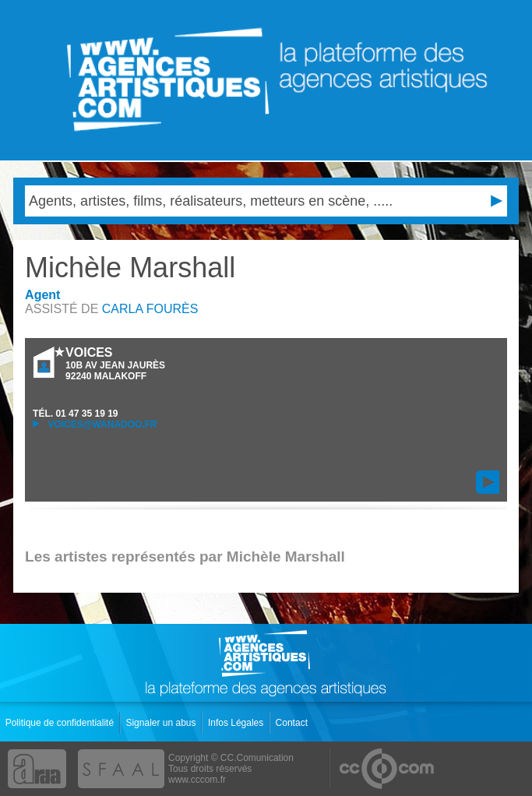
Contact (293, 723)
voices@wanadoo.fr (95, 424)
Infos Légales (237, 723)
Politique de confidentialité (61, 723)
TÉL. (75, 414)
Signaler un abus (162, 723)
